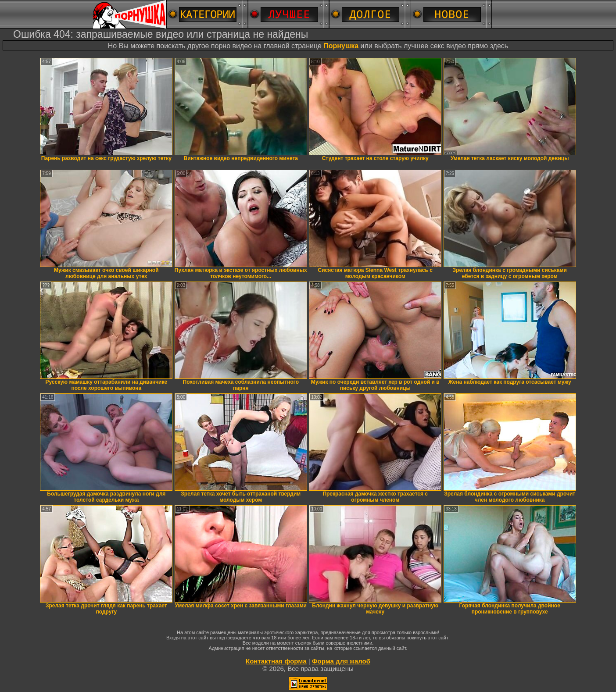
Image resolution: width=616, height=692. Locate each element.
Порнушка (341, 46)
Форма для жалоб (341, 661)
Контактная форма (276, 661)
